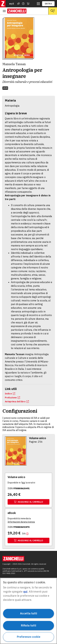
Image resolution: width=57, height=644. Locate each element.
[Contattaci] (23, 4)
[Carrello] (28, 4)
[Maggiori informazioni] (25, 533)
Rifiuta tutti (29, 625)
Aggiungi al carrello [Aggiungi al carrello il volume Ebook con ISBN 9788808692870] (28, 540)
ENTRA (48, 4)
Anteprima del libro (17, 402)
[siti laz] (38, 4)
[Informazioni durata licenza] (21, 522)
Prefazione (12, 398)
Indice (10, 394)
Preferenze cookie (29, 637)
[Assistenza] (19, 4)
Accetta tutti (29, 613)
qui (25, 592)
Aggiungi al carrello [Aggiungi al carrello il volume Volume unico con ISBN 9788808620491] (28, 502)
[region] (28, 611)
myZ (12, 4)
